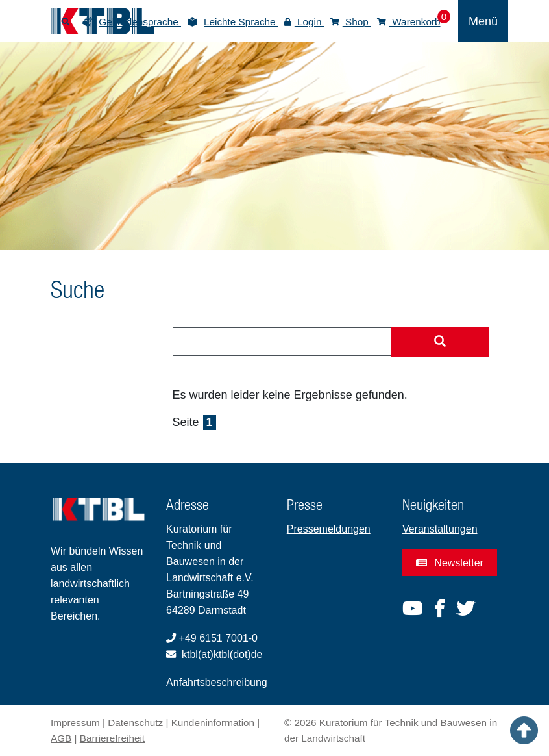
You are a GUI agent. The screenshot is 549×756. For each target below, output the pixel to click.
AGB (61, 738)
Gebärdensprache (140, 22)
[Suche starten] (440, 342)
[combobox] (282, 342)
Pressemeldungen (329, 529)
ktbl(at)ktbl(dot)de (222, 654)
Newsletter (450, 563)
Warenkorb (409, 22)
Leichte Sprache (241, 22)
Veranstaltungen (440, 529)
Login (304, 22)
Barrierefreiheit (112, 738)
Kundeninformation (213, 723)
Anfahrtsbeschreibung (217, 682)
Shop (351, 22)
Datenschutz (135, 723)
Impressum (75, 723)
